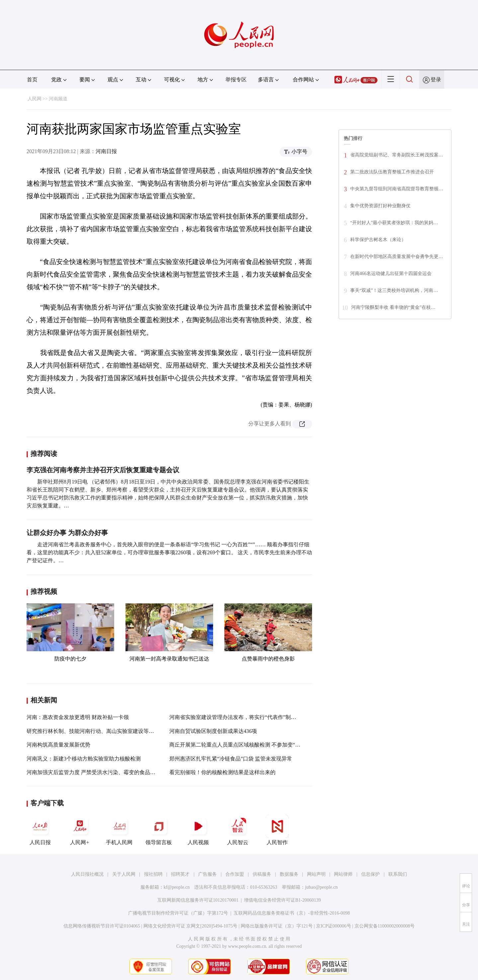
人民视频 (198, 830)
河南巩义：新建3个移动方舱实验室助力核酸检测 (84, 759)
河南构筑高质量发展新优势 (58, 745)
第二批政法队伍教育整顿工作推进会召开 (392, 172)
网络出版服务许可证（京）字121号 (277, 926)
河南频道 (58, 99)
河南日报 (106, 151)
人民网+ (80, 830)
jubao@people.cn (321, 887)
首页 (32, 80)
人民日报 (40, 830)
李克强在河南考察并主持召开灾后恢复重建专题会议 (103, 470)
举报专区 (236, 80)
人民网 (35, 99)
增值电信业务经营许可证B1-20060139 (282, 900)
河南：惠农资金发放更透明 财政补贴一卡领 (78, 717)
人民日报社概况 (87, 874)
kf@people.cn (177, 887)
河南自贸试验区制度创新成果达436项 (213, 731)
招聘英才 (180, 874)
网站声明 (316, 874)
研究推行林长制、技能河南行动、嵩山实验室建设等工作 (93, 731)
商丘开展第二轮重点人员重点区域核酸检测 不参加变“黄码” (239, 745)
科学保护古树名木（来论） (378, 240)
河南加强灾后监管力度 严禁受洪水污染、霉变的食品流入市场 (99, 772)
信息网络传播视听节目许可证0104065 (102, 926)
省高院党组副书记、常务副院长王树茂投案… (397, 155)
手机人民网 (119, 830)
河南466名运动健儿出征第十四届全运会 (391, 273)
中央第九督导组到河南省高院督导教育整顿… (397, 189)
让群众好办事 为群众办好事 (67, 533)
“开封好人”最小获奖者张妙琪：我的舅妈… (394, 223)
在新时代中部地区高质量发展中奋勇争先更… (397, 257)
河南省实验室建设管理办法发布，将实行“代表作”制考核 (235, 717)
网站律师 (343, 874)
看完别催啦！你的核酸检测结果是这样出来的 (222, 772)
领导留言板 (159, 830)
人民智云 (238, 830)
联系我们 (398, 874)
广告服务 (207, 874)
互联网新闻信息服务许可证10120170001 (198, 900)
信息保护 (370, 874)
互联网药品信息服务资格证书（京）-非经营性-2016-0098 (292, 913)
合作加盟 (235, 874)
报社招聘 (153, 874)
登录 (436, 80)
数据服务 (289, 874)
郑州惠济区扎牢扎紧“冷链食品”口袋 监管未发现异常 (231, 759)
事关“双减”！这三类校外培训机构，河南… (394, 290)
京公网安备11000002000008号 (385, 926)
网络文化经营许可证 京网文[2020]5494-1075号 (191, 926)
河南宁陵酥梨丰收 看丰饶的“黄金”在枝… (393, 307)
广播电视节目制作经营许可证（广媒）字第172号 (178, 913)
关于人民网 (124, 874)
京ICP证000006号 (334, 926)
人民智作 (277, 830)
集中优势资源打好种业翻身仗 (380, 206)
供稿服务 (262, 874)
